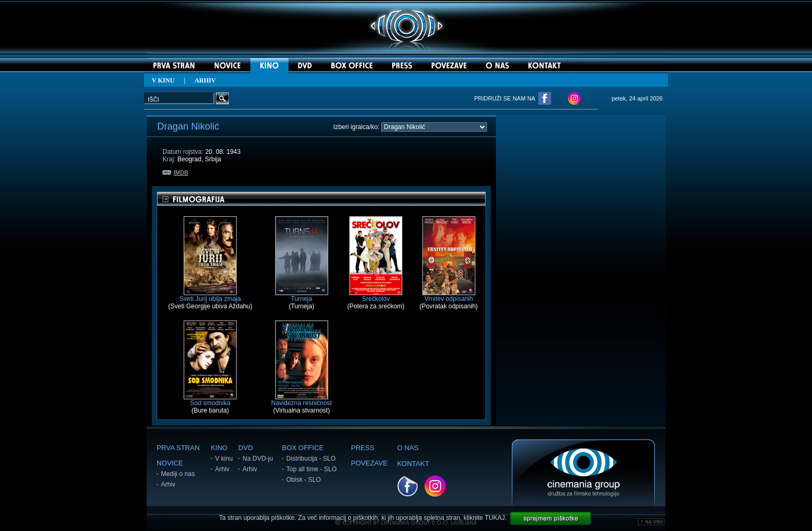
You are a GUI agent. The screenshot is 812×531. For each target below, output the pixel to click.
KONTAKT (413, 464)
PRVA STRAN (178, 448)
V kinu (224, 459)
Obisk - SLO (304, 480)
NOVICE (170, 463)
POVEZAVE (369, 463)
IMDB (175, 172)
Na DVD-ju (258, 459)
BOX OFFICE (303, 448)
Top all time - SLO (312, 469)
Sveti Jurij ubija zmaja (210, 296)
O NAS (408, 448)
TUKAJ (495, 518)
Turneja (302, 296)
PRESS (363, 448)
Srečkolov (376, 296)
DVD (245, 448)
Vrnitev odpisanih (449, 296)
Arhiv (168, 484)
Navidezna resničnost (301, 400)
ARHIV (205, 80)
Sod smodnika (210, 400)
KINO (219, 448)
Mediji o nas (178, 474)
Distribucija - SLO (311, 459)
